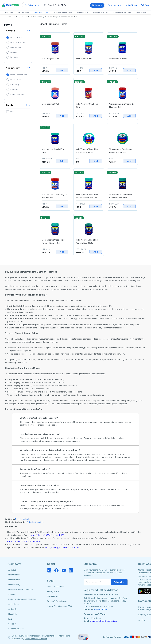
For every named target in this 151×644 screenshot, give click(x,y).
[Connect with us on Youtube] (64, 570)
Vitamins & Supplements (63, 12)
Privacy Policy (53, 591)
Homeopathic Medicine (122, 12)
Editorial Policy (53, 596)
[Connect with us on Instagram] (49, 570)
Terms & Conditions (55, 586)
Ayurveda (12, 594)
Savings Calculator (16, 629)
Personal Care (23, 12)
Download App (115, 5)
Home (10, 17)
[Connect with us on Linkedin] (71, 570)
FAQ (10, 619)
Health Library (14, 584)
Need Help (13, 614)
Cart (147, 5)
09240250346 (101, 609)
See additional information (36, 639)
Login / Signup (131, 5)
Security (12, 624)
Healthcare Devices (100, 12)
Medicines (9, 12)
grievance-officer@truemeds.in (103, 621)
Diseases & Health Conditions (21, 589)
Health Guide (141, 12)
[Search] (68, 5)
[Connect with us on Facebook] (56, 570)
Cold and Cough (51, 17)
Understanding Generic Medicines (22, 599)
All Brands (12, 609)
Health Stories (14, 580)
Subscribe (119, 582)
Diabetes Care (83, 12)
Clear (28, 31)
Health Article (14, 575)
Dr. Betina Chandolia (35, 522)
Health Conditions (41, 12)
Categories (20, 17)
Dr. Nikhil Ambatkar (23, 519)
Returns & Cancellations (57, 601)
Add (62, 70)
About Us (12, 570)
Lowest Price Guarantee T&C (59, 606)
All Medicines (14, 604)
